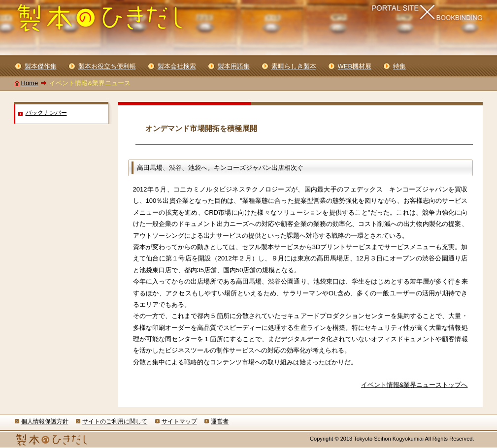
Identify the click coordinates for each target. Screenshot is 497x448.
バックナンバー (46, 113)
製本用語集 (234, 66)
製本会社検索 (177, 66)
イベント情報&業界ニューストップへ (414, 385)
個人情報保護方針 (45, 421)
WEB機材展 (355, 66)
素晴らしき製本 (294, 66)
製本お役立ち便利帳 (107, 66)
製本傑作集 (41, 66)
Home (30, 83)
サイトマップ (179, 421)
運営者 (220, 421)
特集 (399, 66)
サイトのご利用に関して (115, 421)
